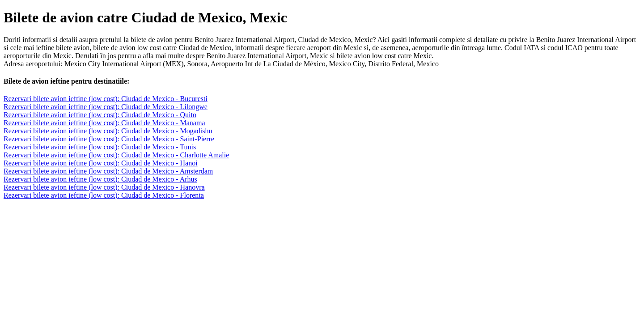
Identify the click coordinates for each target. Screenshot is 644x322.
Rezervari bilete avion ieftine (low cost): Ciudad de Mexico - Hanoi (101, 163)
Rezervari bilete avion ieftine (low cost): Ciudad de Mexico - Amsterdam (108, 171)
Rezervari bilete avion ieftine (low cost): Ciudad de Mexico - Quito (100, 115)
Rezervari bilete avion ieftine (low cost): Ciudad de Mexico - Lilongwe (106, 107)
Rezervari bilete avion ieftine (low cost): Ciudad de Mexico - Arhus (100, 179)
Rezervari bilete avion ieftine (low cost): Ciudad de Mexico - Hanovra (104, 187)
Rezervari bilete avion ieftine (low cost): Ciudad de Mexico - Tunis (100, 147)
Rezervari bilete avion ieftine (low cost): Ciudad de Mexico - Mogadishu (108, 131)
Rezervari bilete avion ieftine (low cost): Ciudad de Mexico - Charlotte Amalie (116, 155)
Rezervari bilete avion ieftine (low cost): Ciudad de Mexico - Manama (104, 123)
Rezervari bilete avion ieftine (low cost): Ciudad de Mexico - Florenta (104, 195)
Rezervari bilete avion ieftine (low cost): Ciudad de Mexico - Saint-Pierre (109, 139)
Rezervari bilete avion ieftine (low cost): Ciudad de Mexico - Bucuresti (106, 99)
